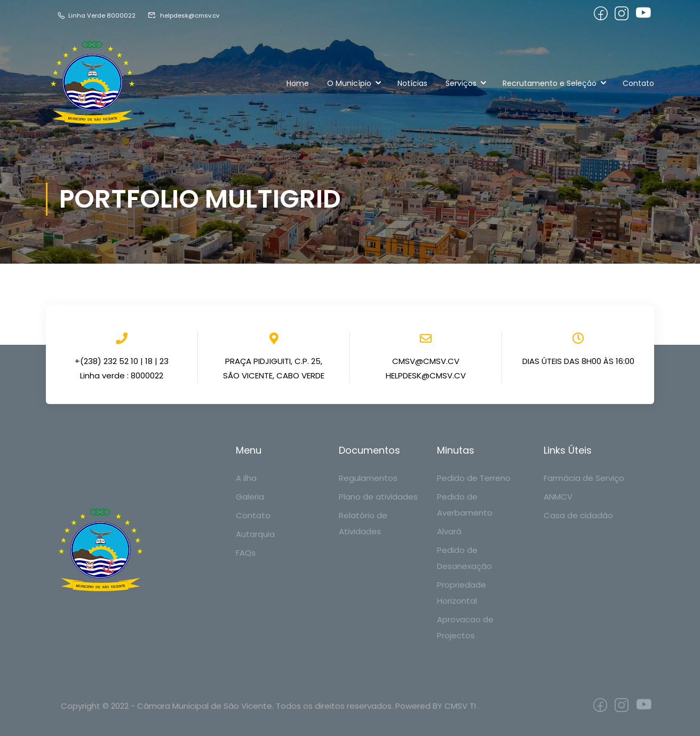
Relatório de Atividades (363, 523)
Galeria (250, 497)
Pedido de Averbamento (465, 505)
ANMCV (558, 497)
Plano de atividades (378, 497)
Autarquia (255, 534)
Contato (638, 83)
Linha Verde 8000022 (99, 15)
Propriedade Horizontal (462, 593)
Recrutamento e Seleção (550, 83)
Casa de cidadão (578, 515)
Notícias (412, 83)
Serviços (461, 83)
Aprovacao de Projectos (465, 627)
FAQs (246, 553)
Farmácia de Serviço (584, 478)
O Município (349, 83)
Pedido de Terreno (474, 478)
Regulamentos (368, 478)
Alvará (449, 531)
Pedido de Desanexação (464, 558)
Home (298, 83)
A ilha (246, 478)
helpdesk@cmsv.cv (193, 15)
